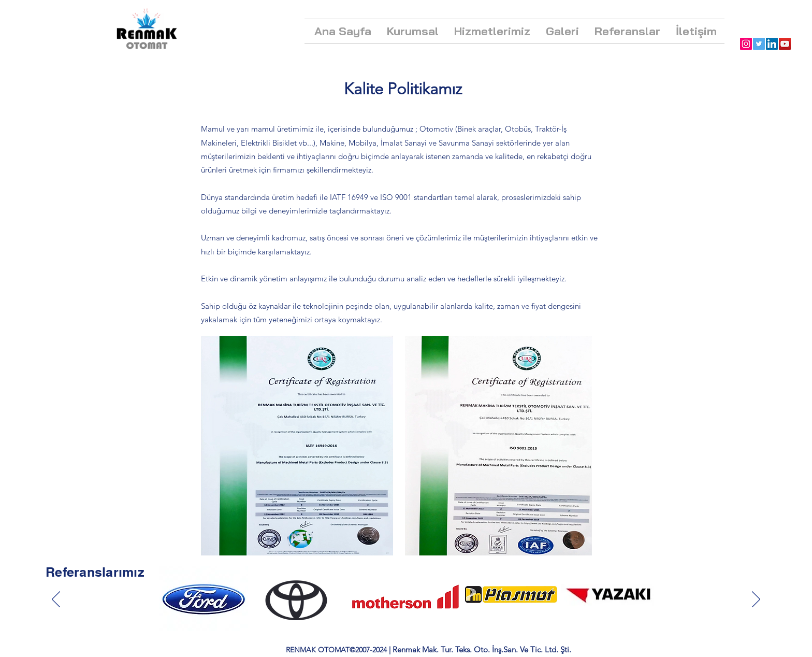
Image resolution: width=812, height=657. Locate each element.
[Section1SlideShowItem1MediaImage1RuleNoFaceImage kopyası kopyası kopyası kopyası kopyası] (384, 613)
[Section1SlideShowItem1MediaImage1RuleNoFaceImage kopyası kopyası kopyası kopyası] (372, 613)
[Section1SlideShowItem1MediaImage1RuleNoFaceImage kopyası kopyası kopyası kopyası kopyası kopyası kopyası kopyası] (418, 613)
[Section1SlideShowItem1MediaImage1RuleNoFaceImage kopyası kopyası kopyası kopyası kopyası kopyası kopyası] (407, 613)
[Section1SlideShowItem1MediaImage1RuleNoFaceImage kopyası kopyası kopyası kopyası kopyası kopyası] (396, 613)
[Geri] (56, 600)
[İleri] (756, 600)
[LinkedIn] (772, 44)
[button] (413, 31)
